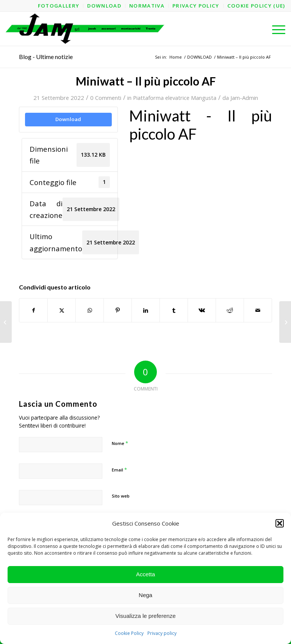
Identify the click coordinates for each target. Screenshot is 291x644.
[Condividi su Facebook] (33, 310)
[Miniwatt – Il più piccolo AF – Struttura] (6, 322)
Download (68, 119)
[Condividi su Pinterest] (118, 310)
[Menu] (275, 29)
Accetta (145, 574)
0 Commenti (106, 98)
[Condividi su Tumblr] (174, 310)
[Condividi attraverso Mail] (258, 310)
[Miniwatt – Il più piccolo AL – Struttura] (285, 322)
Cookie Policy (129, 633)
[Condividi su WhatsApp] (90, 310)
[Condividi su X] (62, 310)
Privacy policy (162, 633)
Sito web (121, 496)
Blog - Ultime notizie (46, 57)
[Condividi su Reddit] (230, 310)
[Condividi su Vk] (202, 310)
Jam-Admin (244, 98)
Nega (145, 595)
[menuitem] (59, 6)
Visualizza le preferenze (146, 616)
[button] (280, 523)
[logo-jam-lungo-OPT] (85, 29)
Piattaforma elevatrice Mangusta (175, 98)
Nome (120, 443)
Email (119, 470)
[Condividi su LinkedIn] (146, 310)
